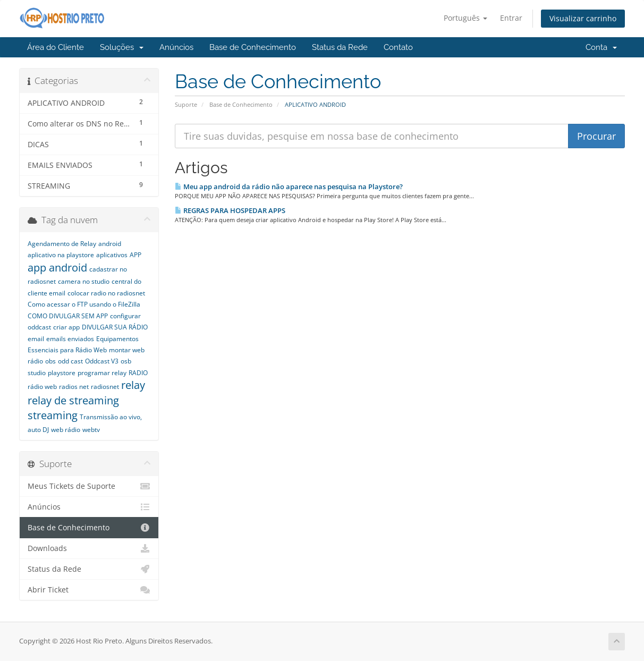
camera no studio (84, 281)
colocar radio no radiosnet (106, 293)
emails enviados (70, 339)
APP (135, 255)
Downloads (89, 548)
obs (50, 361)
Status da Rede (340, 47)
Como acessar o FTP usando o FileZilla (84, 304)
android (110, 244)
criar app (66, 327)
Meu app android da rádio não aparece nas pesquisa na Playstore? (289, 187)
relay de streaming (73, 400)
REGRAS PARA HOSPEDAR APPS (230, 210)
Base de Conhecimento (253, 47)
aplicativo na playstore (61, 255)
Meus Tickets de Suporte (89, 486)
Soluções (122, 47)
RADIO (138, 373)
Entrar (511, 18)
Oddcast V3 (102, 361)
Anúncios (176, 47)
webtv (91, 430)
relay (133, 385)
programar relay (102, 373)
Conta (601, 47)
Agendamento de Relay (62, 244)
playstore (62, 373)
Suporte (186, 104)
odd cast (70, 361)
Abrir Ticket (89, 590)
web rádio (66, 430)
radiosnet (105, 387)
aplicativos (112, 255)
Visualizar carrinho (583, 18)
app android (57, 268)
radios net (74, 387)
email (36, 339)
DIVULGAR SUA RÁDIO (115, 327)
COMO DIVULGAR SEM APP (68, 316)
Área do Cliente (56, 47)
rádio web (42, 387)
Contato (398, 47)
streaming (53, 415)
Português (465, 18)
